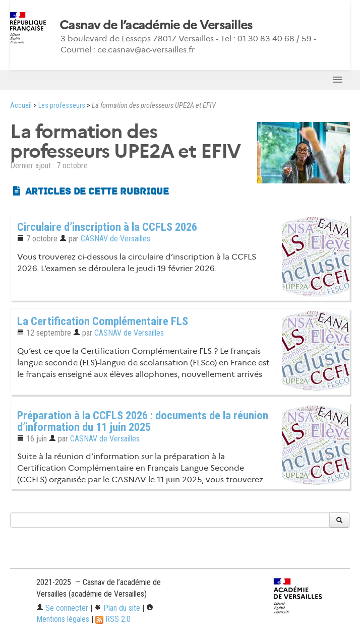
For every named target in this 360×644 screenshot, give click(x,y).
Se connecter (62, 608)
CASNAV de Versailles (115, 239)
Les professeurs (62, 106)
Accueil (21, 106)
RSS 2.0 (113, 619)
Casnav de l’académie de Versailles (156, 25)
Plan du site (117, 608)
